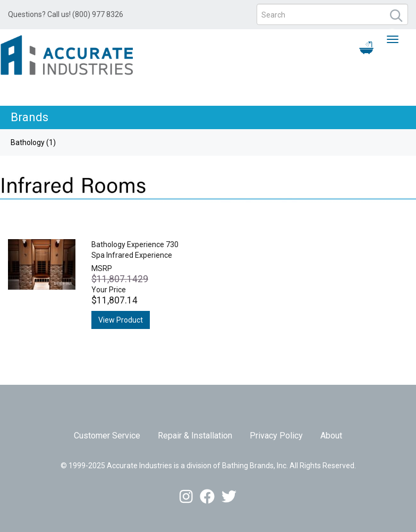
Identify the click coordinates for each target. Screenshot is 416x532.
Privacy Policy (276, 436)
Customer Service (107, 436)
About (331, 436)
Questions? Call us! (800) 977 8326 (66, 14)
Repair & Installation (195, 436)
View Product (121, 320)
